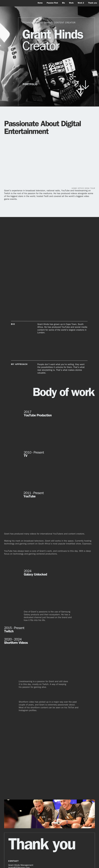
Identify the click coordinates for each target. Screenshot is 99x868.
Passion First (52, 3)
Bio (64, 3)
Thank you (92, 3)
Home (40, 3)
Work (71, 3)
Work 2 (81, 3)
